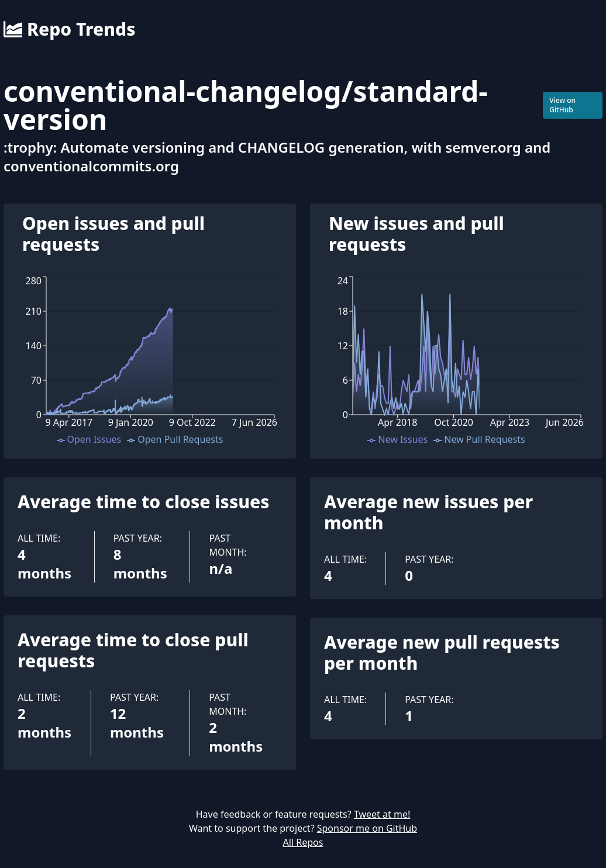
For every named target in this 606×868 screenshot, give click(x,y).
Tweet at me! (382, 814)
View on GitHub (562, 105)
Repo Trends (69, 29)
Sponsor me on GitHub (367, 828)
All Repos (303, 842)
